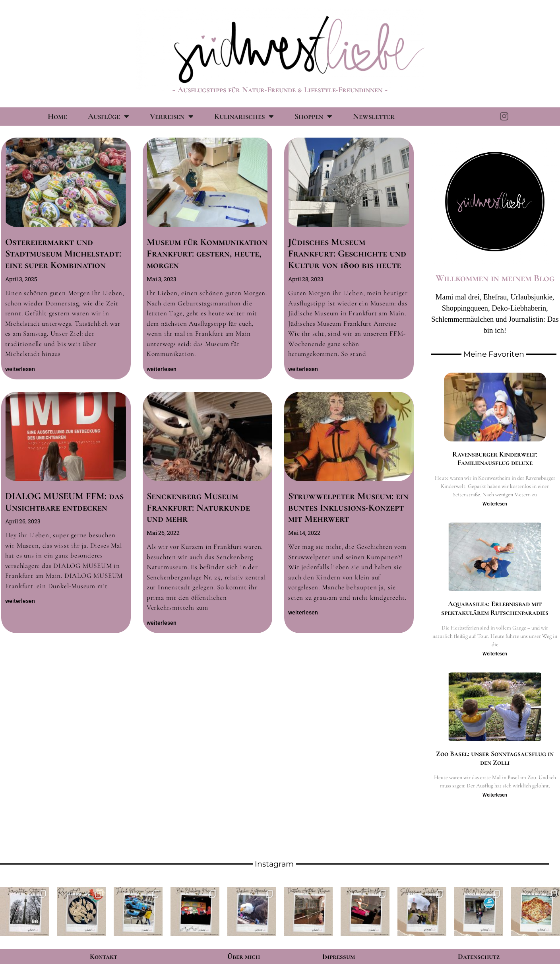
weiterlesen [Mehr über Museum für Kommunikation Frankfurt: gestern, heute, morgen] (162, 369)
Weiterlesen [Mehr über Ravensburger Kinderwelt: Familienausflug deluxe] (495, 504)
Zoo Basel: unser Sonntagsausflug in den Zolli (495, 758)
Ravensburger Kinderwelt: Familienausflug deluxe (495, 459)
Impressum (339, 956)
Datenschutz (479, 956)
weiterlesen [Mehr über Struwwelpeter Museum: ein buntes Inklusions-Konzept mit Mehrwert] (303, 612)
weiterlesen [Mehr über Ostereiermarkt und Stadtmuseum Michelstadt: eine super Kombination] (20, 369)
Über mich (244, 956)
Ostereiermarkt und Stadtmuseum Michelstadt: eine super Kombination (63, 254)
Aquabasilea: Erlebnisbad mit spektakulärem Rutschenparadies (495, 608)
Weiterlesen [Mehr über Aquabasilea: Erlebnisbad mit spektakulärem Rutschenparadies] (495, 654)
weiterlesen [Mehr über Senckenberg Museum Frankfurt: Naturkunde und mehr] (162, 623)
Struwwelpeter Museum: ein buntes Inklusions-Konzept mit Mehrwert (348, 508)
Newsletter (374, 117)
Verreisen (172, 117)
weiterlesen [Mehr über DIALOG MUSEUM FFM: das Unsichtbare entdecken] (20, 601)
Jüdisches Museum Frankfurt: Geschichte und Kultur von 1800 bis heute (347, 254)
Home (57, 117)
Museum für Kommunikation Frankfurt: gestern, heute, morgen (207, 254)
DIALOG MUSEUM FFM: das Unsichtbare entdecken (64, 502)
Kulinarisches (244, 117)
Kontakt (104, 956)
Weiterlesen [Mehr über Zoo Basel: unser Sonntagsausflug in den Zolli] (495, 795)
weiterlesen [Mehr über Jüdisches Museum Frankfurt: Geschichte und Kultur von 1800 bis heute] (303, 369)
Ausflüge (109, 117)
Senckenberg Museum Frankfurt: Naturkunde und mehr (198, 508)
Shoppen (313, 117)
